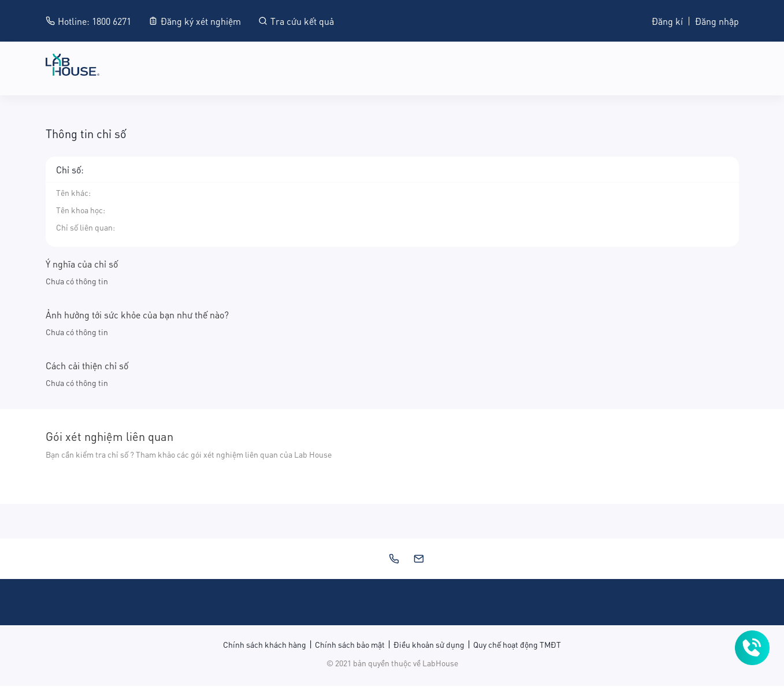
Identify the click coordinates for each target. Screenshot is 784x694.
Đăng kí (667, 21)
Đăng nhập (717, 21)
